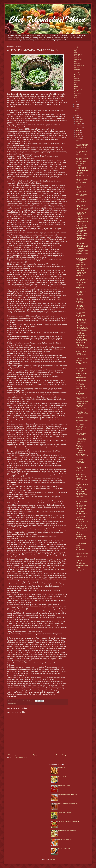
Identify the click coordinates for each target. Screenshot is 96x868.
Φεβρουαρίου (79, 570)
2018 (76, 109)
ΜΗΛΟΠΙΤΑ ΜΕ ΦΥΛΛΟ (82, 539)
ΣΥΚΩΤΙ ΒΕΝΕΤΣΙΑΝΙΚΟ (82, 537)
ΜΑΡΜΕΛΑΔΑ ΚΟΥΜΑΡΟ (65, 840)
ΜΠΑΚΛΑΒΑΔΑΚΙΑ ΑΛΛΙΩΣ (80, 165)
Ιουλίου (78, 130)
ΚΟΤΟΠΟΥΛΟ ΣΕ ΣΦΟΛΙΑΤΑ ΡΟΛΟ (81, 427)
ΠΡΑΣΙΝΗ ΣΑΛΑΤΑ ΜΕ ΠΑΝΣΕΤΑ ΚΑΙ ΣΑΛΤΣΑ (81, 284)
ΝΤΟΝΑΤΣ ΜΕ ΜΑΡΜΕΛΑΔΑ (80, 243)
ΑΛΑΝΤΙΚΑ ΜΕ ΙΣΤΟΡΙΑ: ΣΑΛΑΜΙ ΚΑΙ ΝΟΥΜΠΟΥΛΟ (82, 332)
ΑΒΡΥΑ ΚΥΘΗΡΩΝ (80, 497)
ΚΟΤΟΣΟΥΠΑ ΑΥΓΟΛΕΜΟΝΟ (80, 450)
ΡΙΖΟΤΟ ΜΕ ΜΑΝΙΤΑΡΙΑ (82, 256)
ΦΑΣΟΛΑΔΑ (79, 360)
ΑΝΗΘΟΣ (78, 482)
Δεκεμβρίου (79, 119)
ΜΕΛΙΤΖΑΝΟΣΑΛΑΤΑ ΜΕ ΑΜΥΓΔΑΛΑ (82, 280)
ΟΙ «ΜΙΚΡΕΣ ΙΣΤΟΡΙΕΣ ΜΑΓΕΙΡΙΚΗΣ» (81, 337)
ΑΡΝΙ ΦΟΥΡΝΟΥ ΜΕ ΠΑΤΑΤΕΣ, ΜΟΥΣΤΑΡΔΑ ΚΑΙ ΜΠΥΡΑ (81, 508)
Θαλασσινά (77, 69)
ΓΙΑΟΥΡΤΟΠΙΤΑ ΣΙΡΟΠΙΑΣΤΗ (80, 276)
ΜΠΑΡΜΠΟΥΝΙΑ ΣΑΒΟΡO (80, 550)
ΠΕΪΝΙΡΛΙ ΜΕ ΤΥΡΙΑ (81, 560)
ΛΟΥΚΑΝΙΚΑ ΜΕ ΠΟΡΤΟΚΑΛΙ (80, 418)
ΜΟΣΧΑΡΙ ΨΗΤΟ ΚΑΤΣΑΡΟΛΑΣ (80, 394)
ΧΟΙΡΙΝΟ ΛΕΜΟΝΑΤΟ (81, 264)
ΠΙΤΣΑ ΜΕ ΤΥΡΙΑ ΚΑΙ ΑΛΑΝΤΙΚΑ (81, 292)
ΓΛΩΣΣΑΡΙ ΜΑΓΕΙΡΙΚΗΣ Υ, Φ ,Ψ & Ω (82, 251)
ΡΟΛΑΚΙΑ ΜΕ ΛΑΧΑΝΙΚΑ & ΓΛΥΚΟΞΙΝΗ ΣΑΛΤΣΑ (82, 390)
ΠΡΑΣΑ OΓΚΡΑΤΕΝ (80, 424)
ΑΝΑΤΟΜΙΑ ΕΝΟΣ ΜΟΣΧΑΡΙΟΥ (80, 462)
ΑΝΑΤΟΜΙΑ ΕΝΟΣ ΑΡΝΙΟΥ (80, 313)
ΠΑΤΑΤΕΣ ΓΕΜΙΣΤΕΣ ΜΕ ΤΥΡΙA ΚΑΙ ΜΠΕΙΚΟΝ (82, 209)
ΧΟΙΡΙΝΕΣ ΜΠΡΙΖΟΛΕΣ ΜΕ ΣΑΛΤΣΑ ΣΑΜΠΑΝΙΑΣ (82, 172)
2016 (76, 113)
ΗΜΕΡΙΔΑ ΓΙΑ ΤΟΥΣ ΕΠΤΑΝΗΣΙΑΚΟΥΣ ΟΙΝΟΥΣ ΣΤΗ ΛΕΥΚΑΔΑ (81, 214)
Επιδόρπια (77, 63)
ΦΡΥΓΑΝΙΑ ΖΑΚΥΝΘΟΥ (82, 499)
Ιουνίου (78, 132)
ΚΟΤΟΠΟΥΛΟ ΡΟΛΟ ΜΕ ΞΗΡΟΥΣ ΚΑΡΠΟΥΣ (82, 403)
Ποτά (76, 82)
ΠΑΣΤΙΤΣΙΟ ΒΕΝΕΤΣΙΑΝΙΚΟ (80, 563)
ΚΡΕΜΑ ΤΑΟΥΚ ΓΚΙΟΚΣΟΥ (80, 471)
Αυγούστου (79, 128)
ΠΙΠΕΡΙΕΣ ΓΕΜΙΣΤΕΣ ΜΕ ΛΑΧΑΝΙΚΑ (82, 222)
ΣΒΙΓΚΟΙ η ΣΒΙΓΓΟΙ (80, 535)
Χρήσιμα (76, 96)
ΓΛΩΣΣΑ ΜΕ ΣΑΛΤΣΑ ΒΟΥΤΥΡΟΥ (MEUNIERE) (81, 344)
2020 (76, 104)
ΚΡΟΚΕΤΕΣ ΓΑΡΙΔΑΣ (81, 225)
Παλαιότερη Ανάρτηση (62, 755)
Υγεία (76, 92)
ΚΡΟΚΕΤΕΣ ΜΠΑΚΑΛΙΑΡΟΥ (80, 299)
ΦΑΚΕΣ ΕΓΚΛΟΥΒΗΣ (81, 476)
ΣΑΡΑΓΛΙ (78, 548)
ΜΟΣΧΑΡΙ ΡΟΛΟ (80, 520)
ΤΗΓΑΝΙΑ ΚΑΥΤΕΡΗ (81, 351)
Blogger (53, 860)
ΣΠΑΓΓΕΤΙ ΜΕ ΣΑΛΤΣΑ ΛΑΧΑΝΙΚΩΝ (81, 202)
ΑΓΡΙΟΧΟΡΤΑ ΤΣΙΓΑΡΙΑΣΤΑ (80, 431)
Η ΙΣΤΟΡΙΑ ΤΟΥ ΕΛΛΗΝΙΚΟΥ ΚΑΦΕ (81, 479)
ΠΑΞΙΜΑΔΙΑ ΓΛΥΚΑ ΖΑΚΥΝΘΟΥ (80, 442)
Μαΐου (78, 134)
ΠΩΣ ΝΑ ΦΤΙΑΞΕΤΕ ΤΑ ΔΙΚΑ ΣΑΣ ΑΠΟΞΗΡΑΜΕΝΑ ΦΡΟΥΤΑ (81, 238)
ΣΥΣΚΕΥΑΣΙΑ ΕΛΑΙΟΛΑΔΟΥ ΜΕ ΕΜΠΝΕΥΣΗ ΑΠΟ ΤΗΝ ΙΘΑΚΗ (82, 413)
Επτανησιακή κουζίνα (80, 65)
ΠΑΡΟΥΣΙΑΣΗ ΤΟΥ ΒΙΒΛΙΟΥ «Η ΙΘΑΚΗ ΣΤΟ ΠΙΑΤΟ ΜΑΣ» (81, 272)
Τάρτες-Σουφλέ (78, 90)
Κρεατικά (76, 71)
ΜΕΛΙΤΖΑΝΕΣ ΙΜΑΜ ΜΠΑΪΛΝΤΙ (81, 316)
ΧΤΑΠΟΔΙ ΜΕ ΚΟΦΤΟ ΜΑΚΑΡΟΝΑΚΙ (81, 491)
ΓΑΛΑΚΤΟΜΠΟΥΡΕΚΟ (81, 377)
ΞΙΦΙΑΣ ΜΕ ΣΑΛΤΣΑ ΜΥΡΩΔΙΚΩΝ (81, 183)
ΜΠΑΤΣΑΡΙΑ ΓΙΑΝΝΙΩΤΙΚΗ (80, 446)
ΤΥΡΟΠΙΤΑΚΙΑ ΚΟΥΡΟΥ (82, 269)
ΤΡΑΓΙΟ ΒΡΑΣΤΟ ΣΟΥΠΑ (65, 813)
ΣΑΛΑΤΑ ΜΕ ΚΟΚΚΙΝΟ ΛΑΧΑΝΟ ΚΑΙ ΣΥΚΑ (81, 340)
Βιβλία (76, 51)
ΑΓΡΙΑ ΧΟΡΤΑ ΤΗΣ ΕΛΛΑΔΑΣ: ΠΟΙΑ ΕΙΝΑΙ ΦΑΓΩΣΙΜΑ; (81, 438)
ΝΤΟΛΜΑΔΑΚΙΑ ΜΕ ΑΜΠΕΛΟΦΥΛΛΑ (81, 320)
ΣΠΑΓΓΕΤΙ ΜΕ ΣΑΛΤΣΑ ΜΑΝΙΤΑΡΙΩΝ (81, 148)
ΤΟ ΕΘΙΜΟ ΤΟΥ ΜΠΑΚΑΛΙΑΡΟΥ (80, 309)
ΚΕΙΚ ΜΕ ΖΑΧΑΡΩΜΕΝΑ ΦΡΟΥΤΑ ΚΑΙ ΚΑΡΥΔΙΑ (82, 145)
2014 (76, 117)
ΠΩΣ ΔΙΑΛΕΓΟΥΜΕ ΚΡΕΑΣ (81, 206)
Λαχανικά (77, 73)
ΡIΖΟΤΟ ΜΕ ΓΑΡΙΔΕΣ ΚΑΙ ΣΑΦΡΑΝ (81, 434)
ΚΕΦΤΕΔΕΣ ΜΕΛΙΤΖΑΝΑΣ (80, 141)
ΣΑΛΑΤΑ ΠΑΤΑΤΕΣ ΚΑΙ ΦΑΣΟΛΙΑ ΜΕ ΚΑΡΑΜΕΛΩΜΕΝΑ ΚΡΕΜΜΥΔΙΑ (81, 230)
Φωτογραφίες (78, 94)
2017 (76, 111)
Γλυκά (76, 53)
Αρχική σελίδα (37, 755)
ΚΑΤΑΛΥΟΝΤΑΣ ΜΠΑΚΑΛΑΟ (80, 295)
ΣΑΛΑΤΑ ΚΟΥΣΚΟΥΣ (81, 387)
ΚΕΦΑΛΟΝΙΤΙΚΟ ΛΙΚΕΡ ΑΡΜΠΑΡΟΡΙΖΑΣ (69, 804)
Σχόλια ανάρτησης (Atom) (20, 757)
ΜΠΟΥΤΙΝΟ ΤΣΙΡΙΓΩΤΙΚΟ (82, 465)
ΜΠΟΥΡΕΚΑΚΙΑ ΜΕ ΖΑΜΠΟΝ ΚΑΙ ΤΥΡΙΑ (82, 494)
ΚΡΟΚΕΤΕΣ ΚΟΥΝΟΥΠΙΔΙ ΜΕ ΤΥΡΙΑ (81, 191)
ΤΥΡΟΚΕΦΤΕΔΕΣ (80, 452)
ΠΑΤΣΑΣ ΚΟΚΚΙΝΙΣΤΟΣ (64, 849)
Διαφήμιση (77, 58)
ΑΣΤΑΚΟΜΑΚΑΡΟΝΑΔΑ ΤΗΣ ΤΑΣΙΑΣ (68, 795)
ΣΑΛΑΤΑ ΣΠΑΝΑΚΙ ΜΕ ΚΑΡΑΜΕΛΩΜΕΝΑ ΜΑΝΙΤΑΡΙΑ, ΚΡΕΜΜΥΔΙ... (81, 260)
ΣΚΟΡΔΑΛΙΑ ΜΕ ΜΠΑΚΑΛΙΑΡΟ (80, 302)
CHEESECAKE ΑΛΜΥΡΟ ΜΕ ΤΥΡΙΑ (82, 468)
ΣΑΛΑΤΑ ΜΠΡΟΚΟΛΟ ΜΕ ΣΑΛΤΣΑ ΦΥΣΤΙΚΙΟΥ (82, 348)
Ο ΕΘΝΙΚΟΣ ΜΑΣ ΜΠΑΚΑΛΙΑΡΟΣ (80, 306)
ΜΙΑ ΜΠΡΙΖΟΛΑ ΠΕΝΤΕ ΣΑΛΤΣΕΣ (82, 159)
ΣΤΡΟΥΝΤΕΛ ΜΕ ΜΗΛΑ (82, 254)
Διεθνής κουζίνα (78, 60)
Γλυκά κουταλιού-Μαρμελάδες (79, 55)
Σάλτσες (76, 86)
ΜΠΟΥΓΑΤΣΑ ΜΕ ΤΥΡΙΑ (82, 514)
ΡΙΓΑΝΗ (78, 545)
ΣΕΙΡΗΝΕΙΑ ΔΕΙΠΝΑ (81, 409)
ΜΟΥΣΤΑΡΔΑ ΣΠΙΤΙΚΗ (81, 525)
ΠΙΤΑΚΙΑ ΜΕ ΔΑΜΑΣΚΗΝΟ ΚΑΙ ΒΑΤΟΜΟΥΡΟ (81, 355)
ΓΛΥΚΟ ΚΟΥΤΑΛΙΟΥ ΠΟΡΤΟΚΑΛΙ (81, 371)
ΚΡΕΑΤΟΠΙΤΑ (79, 267)
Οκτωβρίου (79, 124)
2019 (76, 107)
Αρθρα (76, 49)
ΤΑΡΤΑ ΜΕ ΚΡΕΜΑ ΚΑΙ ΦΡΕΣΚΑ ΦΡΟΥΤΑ (69, 822)
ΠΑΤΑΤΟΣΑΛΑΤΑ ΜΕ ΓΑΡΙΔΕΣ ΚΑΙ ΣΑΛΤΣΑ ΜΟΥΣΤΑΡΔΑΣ (82, 324)
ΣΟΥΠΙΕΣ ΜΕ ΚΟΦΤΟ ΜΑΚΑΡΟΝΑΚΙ (81, 195)
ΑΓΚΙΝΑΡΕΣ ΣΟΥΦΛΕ (81, 162)
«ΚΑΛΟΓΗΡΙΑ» (62, 777)
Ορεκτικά (77, 79)
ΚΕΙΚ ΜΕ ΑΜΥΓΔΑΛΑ (81, 368)
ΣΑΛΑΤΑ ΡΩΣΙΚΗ (80, 512)
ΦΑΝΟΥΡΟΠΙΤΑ (80, 488)
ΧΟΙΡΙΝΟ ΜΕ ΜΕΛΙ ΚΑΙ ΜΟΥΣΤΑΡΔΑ (82, 528)
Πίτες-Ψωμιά (77, 81)
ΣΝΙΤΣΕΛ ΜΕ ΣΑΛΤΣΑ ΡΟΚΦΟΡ (81, 375)
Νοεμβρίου (79, 121)
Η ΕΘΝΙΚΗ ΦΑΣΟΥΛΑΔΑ (82, 358)
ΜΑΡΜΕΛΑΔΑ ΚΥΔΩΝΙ (64, 786)
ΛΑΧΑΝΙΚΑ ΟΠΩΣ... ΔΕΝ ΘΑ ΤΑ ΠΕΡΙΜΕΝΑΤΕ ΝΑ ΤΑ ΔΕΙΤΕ (82, 247)
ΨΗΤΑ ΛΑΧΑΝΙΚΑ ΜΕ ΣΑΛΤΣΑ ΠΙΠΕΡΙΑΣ (81, 168)
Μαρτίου (78, 139)
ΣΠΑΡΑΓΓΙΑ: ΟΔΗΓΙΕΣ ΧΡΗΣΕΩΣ (81, 363)
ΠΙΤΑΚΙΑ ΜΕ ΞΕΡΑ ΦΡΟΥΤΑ (80, 187)
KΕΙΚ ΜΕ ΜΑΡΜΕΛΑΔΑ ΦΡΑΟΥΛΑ (67, 831)
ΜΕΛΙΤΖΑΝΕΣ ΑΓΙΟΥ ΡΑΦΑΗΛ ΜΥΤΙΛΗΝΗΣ (82, 455)
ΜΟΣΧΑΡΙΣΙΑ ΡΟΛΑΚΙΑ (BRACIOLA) (82, 459)
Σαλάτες (76, 84)
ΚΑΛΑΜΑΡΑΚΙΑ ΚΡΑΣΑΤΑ (82, 541)
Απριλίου (78, 137)
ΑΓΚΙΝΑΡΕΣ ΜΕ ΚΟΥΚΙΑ (82, 234)
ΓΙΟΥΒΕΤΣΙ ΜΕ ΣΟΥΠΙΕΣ (82, 501)
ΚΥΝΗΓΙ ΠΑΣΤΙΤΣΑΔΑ (81, 543)
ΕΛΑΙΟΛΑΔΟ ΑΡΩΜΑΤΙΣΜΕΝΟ (81, 380)
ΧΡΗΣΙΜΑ (14, 703)
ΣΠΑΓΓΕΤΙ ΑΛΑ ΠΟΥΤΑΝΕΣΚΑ (80, 384)
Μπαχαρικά (77, 75)
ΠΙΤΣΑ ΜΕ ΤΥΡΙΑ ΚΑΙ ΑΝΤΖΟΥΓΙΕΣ (81, 199)
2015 (76, 115)
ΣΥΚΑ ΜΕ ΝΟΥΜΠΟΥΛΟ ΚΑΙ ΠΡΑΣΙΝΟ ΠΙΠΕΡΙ (82, 328)
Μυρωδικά (77, 77)
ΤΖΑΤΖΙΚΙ (78, 503)
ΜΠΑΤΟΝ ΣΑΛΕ (62, 768)
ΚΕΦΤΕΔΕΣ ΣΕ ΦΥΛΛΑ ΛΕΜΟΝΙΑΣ (82, 155)
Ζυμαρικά (77, 67)
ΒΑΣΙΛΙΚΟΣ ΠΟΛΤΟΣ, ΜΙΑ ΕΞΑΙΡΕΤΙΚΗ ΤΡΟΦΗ (81, 398)
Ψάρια (76, 98)
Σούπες (76, 88)
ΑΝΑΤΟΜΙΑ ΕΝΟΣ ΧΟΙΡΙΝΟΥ (80, 406)
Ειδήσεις (76, 62)
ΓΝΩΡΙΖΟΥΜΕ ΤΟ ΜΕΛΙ (82, 366)
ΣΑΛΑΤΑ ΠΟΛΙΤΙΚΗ (80, 474)
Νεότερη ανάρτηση (12, 755)
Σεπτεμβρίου (79, 126)
